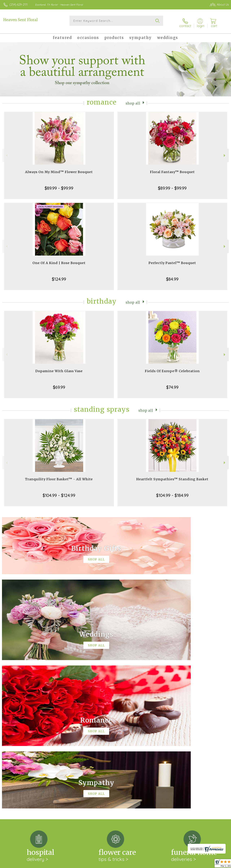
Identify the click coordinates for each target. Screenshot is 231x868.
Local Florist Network (194, 864)
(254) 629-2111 (18, 5)
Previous (6, 152)
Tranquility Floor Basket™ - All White (59, 476)
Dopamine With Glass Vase (59, 368)
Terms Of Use (147, 864)
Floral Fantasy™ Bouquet (172, 169)
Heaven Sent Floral (20, 20)
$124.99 (59, 276)
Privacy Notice (168, 864)
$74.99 (172, 384)
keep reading (138, 742)
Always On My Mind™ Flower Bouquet (59, 169)
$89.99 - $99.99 (59, 185)
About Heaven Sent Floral (22, 735)
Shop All (133, 100)
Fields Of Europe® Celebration (172, 368)
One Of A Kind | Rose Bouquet (59, 260)
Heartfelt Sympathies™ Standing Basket (172, 476)
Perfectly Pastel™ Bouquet (172, 260)
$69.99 (59, 384)
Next (225, 152)
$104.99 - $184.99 (172, 492)
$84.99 (172, 276)
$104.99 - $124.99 (59, 492)
